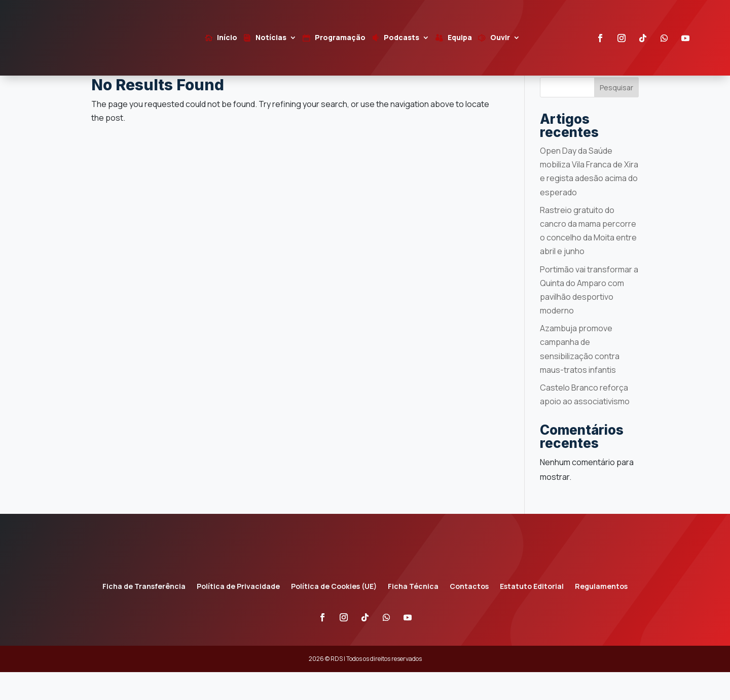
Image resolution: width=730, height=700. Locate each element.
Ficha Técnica (413, 615)
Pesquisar (616, 115)
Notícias (271, 38)
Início (227, 38)
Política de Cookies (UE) (334, 615)
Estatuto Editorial (532, 615)
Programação (340, 38)
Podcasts (401, 38)
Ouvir (500, 38)
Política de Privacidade (238, 615)
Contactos (469, 615)
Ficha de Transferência (144, 615)
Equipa (460, 38)
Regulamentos (601, 615)
